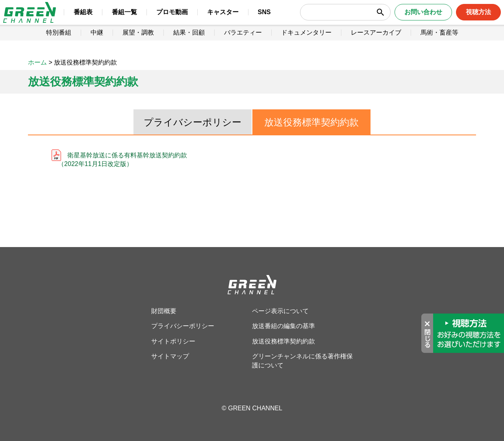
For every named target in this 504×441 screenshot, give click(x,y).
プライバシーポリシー (193, 122)
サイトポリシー (173, 341)
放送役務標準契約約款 (311, 122)
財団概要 (164, 311)
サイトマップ (170, 356)
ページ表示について (280, 311)
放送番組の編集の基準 (283, 326)
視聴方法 (467, 19)
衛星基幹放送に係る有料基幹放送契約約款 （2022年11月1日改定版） (119, 160)
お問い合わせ (412, 19)
